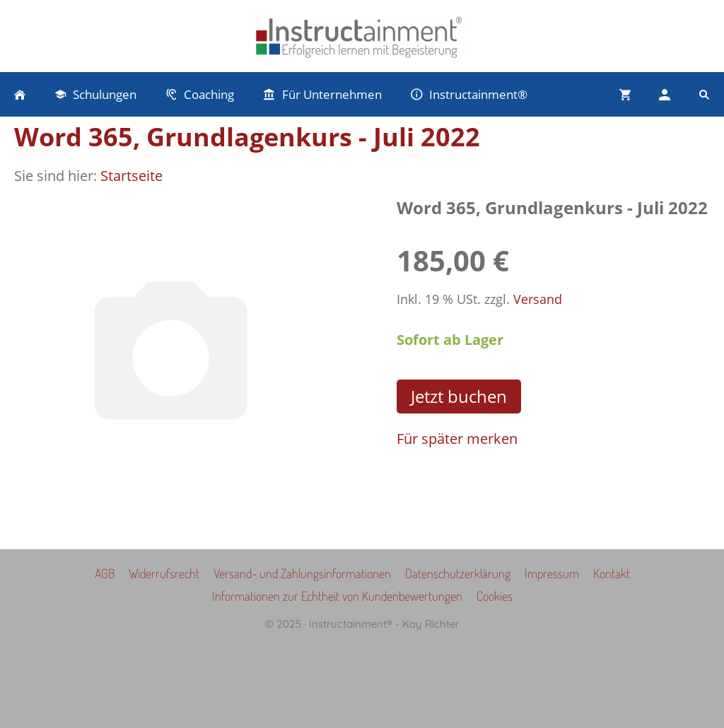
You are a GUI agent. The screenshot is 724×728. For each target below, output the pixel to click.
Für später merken (457, 439)
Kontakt (612, 573)
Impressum (552, 573)
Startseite (132, 176)
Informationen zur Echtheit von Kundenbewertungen (337, 596)
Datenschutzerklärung (458, 573)
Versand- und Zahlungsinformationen (302, 573)
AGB (105, 573)
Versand (538, 299)
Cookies (495, 596)
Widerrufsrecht (164, 573)
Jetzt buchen (459, 396)
